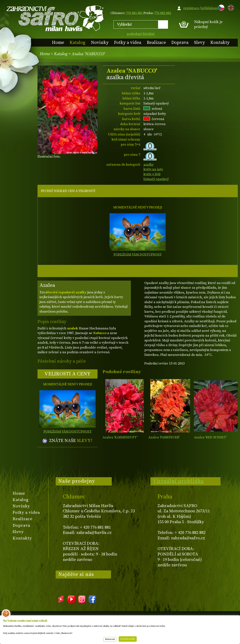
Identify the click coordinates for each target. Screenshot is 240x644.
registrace (191, 8)
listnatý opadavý (156, 179)
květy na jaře (153, 169)
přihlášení (210, 8)
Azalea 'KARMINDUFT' (120, 437)
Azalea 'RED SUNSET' (210, 437)
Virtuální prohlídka (178, 481)
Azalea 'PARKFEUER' (164, 437)
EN (230, 7)
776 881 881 (134, 13)
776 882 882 (163, 13)
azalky (148, 165)
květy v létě (152, 174)
